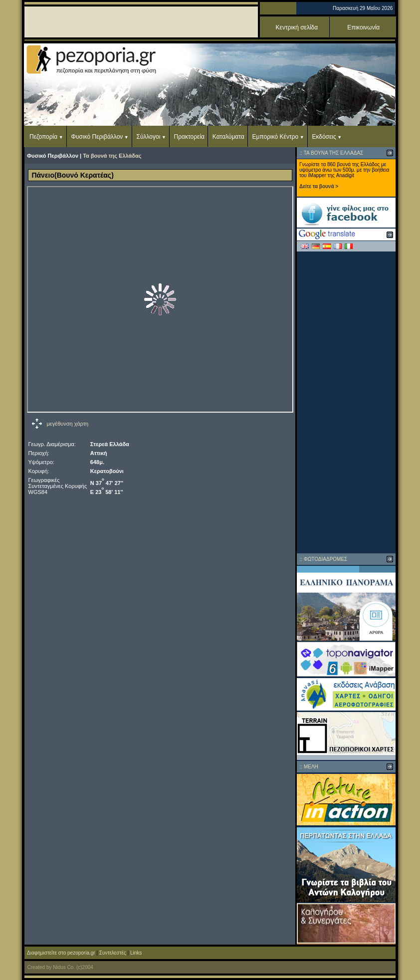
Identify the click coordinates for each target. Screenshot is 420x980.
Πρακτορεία (189, 137)
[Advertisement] (346, 402)
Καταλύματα (228, 137)
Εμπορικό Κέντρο (276, 137)
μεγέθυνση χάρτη (68, 424)
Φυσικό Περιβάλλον (97, 137)
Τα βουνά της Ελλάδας (112, 156)
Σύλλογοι (149, 137)
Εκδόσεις (324, 137)
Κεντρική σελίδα (297, 27)
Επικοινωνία (363, 27)
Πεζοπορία (43, 137)
